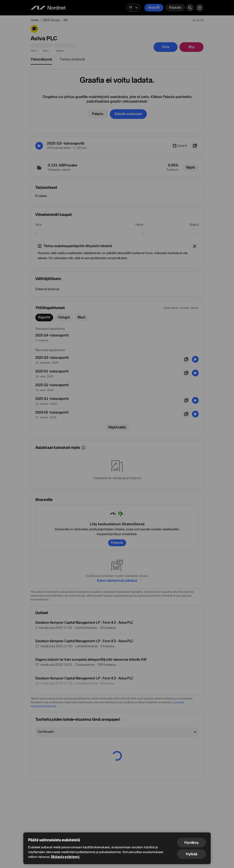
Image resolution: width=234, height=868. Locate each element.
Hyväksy (191, 842)
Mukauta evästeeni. (65, 857)
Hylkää (191, 854)
